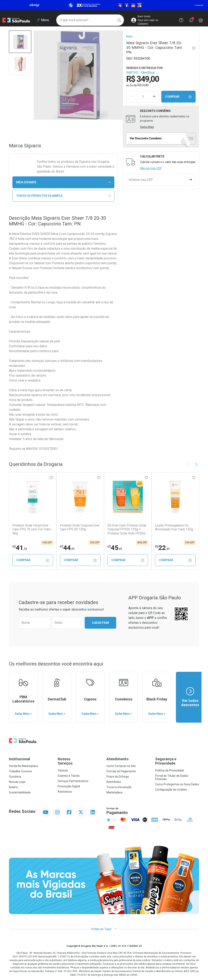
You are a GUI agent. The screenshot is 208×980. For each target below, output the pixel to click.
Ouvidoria (15, 777)
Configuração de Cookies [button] (171, 790)
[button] (20, 42)
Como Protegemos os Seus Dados (177, 784)
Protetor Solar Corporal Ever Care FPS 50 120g (80, 527)
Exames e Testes (69, 776)
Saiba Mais (147, 127)
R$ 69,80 (143, 85)
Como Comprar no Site (121, 766)
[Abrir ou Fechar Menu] (43, 20)
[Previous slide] (189, 464)
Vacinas (63, 770)
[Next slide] (196, 464)
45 (115, 548)
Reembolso (114, 782)
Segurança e (177, 761)
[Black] (104, 5)
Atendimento (118, 759)
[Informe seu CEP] (156, 180)
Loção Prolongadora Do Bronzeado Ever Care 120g (174, 527)
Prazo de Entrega (118, 777)
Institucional (19, 759)
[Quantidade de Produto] (143, 97)
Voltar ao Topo (104, 929)
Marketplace (114, 792)
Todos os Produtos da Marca (63, 196)
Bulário (13, 787)
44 (67, 548)
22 (162, 548)
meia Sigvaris (63, 182)
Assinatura (65, 792)
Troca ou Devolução (119, 787)
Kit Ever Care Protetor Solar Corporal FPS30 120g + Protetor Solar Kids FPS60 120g (127, 529)
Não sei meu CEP (151, 168)
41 (20, 548)
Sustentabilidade (20, 792)
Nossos (80, 761)
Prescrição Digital (69, 786)
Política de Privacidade (170, 770)
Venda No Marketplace (23, 766)
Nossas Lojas (17, 782)
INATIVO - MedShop (141, 73)
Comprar (179, 97)
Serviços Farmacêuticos (73, 781)
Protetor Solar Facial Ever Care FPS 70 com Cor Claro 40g (32, 529)
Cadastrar (101, 623)
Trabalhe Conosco (21, 771)
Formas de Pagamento (121, 771)
